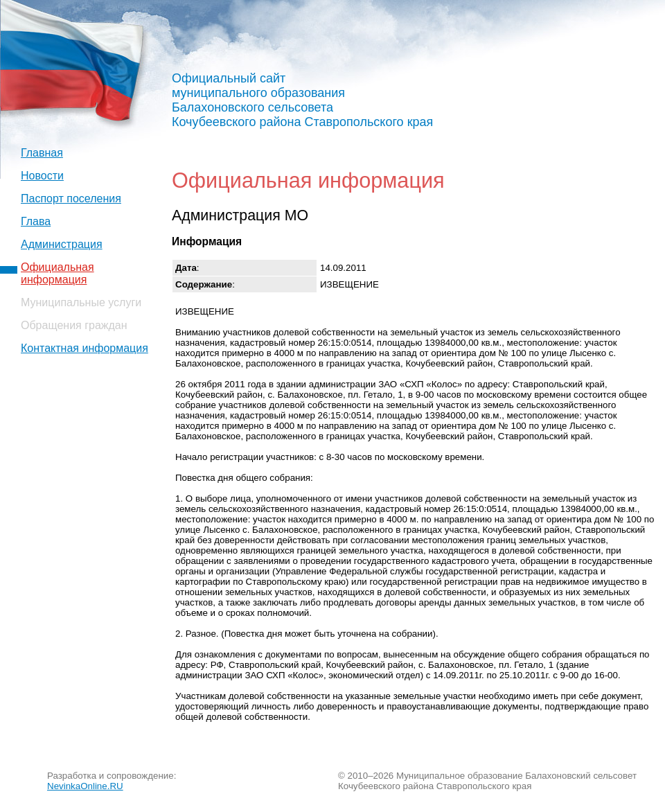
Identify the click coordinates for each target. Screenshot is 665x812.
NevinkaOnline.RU (85, 786)
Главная (42, 153)
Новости (42, 176)
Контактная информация (85, 348)
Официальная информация (57, 273)
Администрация (62, 244)
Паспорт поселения (71, 198)
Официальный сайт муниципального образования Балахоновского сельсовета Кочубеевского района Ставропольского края (302, 100)
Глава (36, 221)
